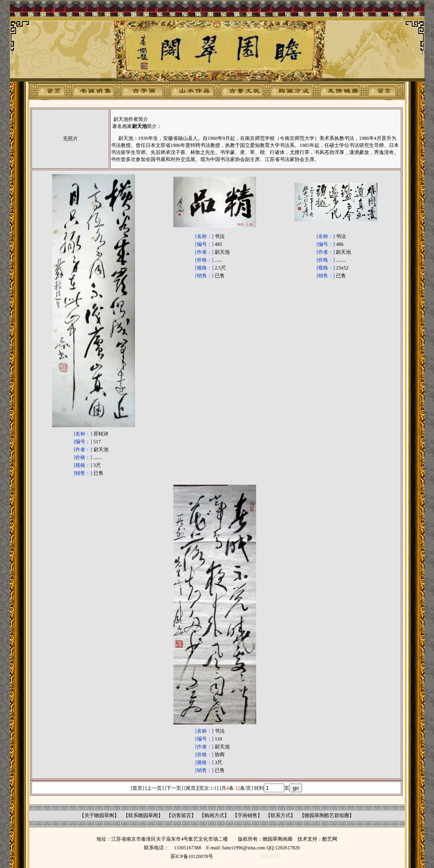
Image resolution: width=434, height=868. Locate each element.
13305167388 (187, 848)
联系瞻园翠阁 (143, 815)
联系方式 (281, 815)
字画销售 (247, 815)
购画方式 (214, 815)
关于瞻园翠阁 (99, 815)
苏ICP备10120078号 (192, 856)
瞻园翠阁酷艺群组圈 (327, 815)
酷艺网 (330, 839)
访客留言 (181, 815)
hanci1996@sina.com (244, 848)
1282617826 (288, 848)
